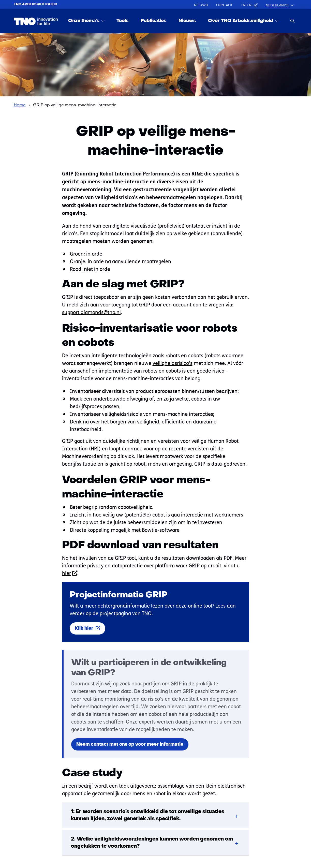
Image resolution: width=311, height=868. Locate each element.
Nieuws (201, 5)
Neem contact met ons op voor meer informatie (130, 744)
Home (20, 105)
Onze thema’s (84, 21)
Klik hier (87, 628)
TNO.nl (249, 5)
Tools (122, 21)
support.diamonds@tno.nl (91, 312)
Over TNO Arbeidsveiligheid (241, 21)
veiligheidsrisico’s (173, 363)
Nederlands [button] (278, 5)
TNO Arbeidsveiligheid (35, 4)
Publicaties (153, 21)
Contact (224, 5)
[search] (292, 21)
